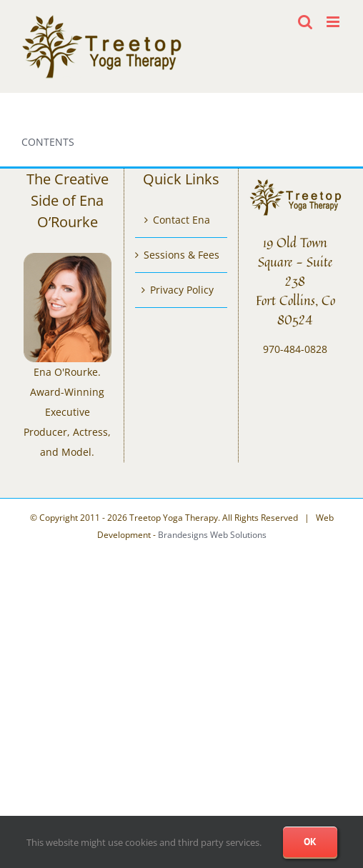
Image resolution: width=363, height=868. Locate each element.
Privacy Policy (182, 290)
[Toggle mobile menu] (334, 22)
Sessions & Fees (181, 255)
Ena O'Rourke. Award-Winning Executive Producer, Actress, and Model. (67, 412)
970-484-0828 (295, 349)
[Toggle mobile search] (305, 22)
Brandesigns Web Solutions (212, 535)
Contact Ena (181, 220)
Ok (310, 842)
